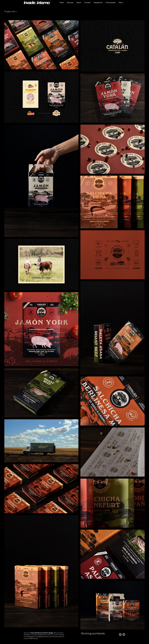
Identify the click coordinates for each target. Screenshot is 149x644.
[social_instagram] (120, 635)
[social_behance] (124, 635)
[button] (11, 12)
